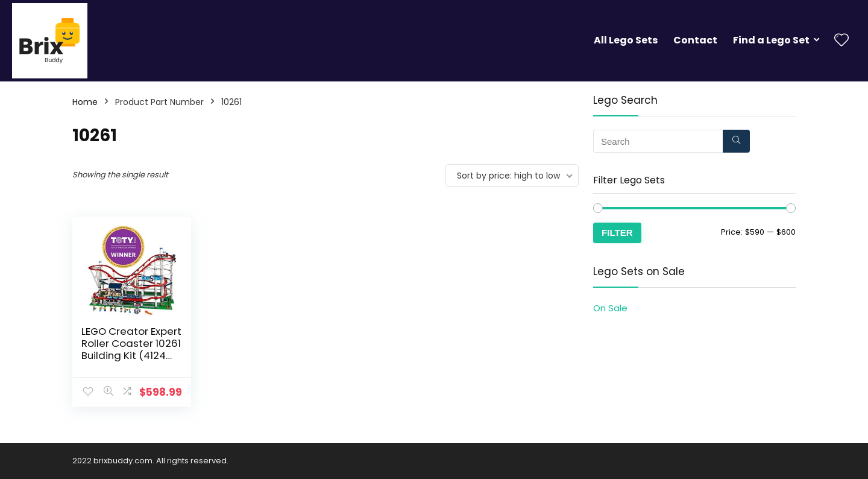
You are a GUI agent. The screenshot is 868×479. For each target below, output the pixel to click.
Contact (695, 40)
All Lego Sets (626, 40)
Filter (617, 233)
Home (85, 102)
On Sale (610, 308)
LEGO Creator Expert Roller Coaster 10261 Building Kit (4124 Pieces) (131, 349)
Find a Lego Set (771, 40)
